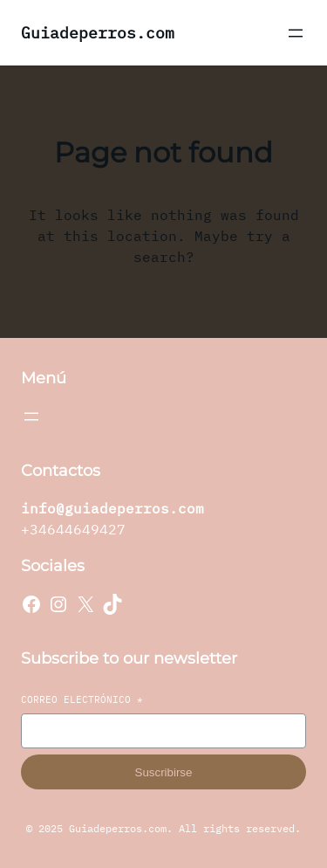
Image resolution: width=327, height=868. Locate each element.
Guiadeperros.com (98, 33)
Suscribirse (164, 772)
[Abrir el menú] (296, 33)
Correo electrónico (82, 699)
